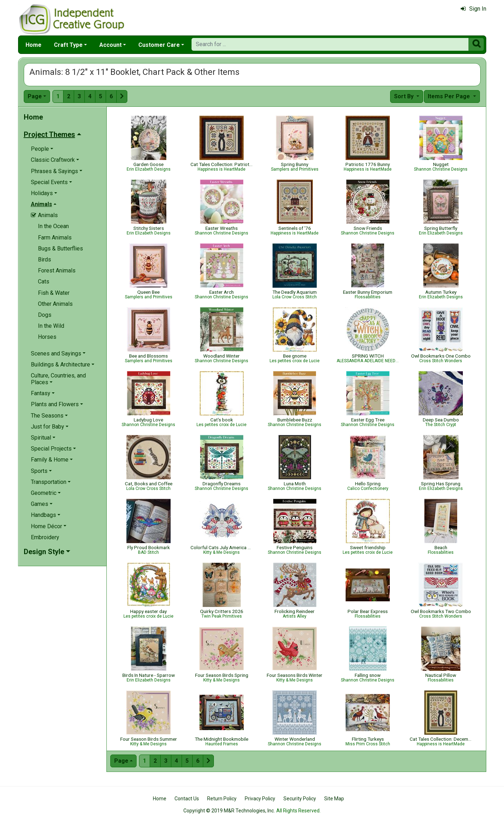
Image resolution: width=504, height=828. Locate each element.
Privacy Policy (260, 799)
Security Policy (300, 799)
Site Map (334, 799)
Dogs (45, 315)
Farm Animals (55, 238)
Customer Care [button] (159, 45)
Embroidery (45, 537)
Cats (44, 281)
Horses (47, 337)
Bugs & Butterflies (60, 249)
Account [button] (110, 45)
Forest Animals (57, 271)
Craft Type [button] (68, 45)
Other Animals (55, 304)
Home (34, 45)
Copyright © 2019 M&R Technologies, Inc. (229, 811)
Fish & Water (54, 293)
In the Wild (51, 326)
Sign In (473, 9)
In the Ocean (53, 226)
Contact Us (187, 799)
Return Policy (222, 799)
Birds (45, 260)
